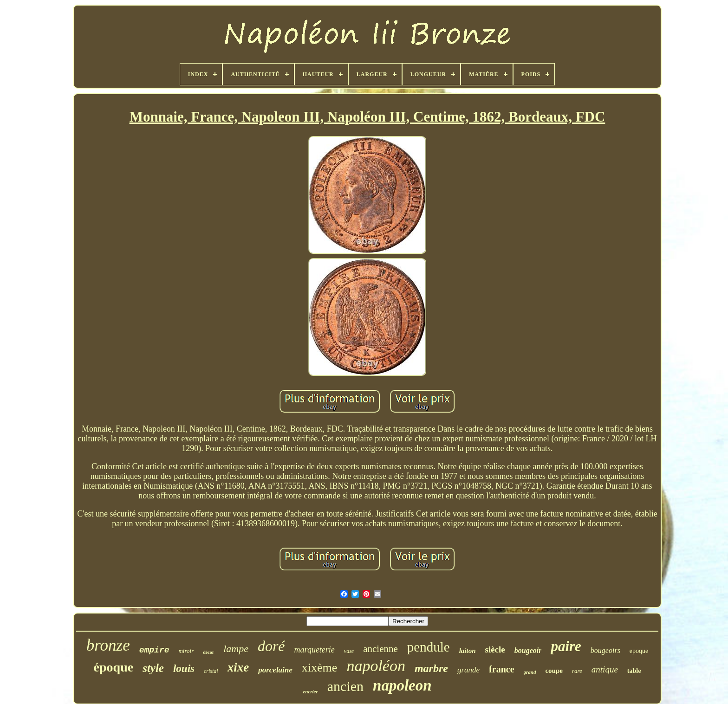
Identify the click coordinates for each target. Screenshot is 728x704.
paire (566, 646)
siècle (495, 649)
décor (208, 652)
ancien (345, 686)
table (634, 671)
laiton (468, 651)
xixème (320, 668)
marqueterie (315, 650)
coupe (554, 671)
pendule (429, 647)
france (501, 669)
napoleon (402, 685)
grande (468, 670)
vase (349, 651)
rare (577, 671)
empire (154, 650)
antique (605, 669)
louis (184, 668)
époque (114, 667)
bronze (108, 645)
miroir (186, 651)
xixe (238, 667)
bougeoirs (605, 650)
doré (271, 646)
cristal (211, 671)
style (153, 668)
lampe (236, 649)
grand (530, 672)
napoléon (376, 666)
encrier (310, 691)
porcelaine (275, 670)
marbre (431, 668)
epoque (639, 651)
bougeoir (528, 650)
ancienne (380, 649)
